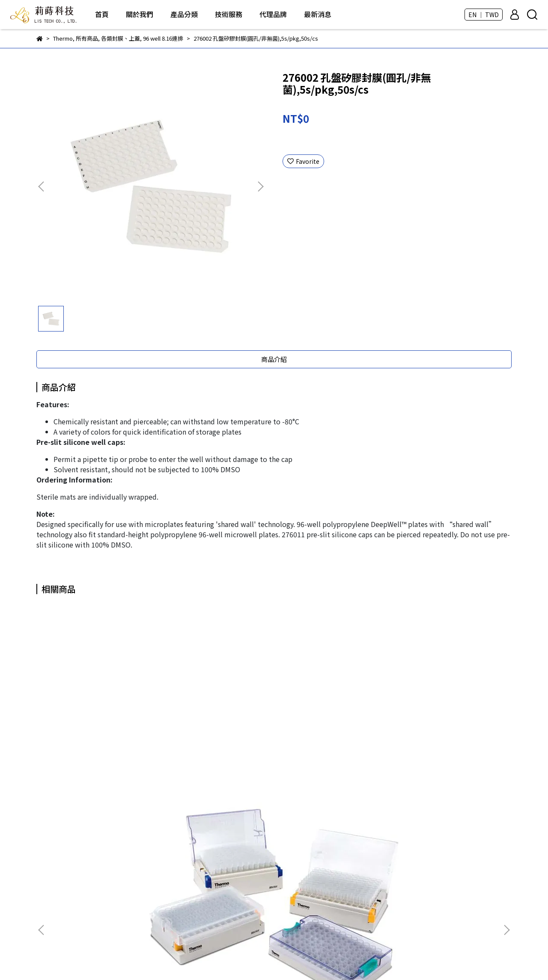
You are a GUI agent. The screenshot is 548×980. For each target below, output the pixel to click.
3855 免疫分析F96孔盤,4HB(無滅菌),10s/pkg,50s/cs (216, 747)
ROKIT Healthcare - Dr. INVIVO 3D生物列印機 (265, 835)
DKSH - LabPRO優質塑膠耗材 (243, 873)
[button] (260, 187)
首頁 (102, 14)
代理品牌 (273, 14)
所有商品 (215, 822)
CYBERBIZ (264, 958)
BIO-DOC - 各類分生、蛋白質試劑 (248, 847)
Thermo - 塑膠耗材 (229, 912)
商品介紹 (274, 359)
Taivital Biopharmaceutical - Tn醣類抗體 (260, 886)
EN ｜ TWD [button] (484, 15)
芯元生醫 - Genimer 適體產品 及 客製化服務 (262, 860)
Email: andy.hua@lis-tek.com (78, 899)
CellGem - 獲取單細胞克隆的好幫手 (251, 899)
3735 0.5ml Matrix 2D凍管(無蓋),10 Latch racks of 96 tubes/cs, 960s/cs (101, 747)
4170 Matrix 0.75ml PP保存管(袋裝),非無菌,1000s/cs (332, 747)
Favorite (303, 161)
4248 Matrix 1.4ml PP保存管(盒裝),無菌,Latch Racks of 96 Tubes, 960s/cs (447, 747)
